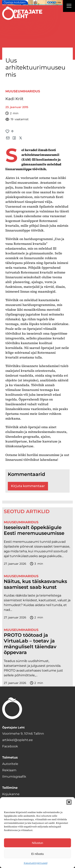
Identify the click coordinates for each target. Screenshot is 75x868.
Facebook (10, 746)
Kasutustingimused (36, 863)
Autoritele (10, 764)
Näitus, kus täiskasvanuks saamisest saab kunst (35, 584)
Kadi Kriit (14, 99)
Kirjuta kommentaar (28, 486)
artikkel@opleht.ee (17, 740)
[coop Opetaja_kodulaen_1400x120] (32, 3)
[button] (69, 802)
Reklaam (9, 770)
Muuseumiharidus (23, 91)
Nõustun (38, 843)
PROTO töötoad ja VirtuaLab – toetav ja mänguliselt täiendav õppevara (30, 644)
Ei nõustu (37, 854)
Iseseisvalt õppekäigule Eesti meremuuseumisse (34, 530)
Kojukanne (11, 794)
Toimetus (10, 757)
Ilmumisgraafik (14, 777)
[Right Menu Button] (69, 6)
